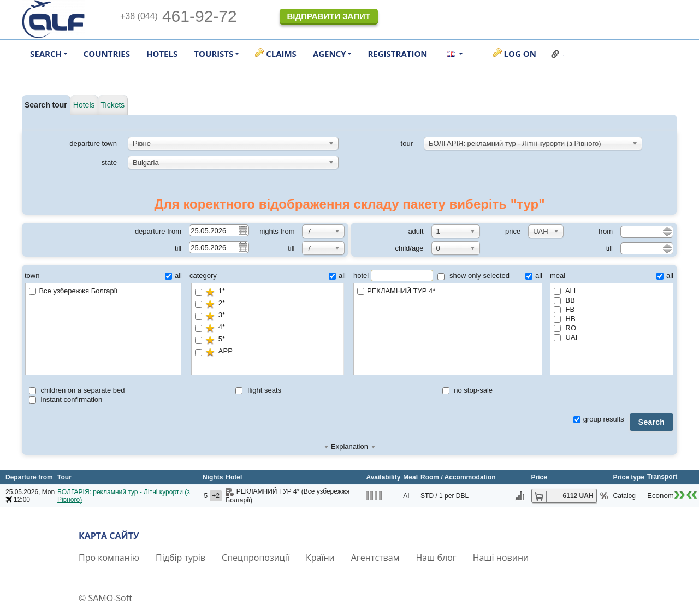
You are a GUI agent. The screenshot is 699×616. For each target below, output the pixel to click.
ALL (566, 291)
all (173, 276)
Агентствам (375, 558)
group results (599, 419)
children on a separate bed (77, 390)
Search (651, 422)
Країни (320, 558)
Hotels (162, 54)
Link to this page (555, 54)
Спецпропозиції (256, 558)
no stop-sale (467, 390)
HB (565, 319)
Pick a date (242, 230)
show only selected (473, 276)
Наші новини (501, 558)
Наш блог (436, 558)
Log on (520, 54)
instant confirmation (66, 399)
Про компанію (109, 558)
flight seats (258, 390)
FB (564, 309)
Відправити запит (328, 16)
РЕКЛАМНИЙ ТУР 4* (448, 291)
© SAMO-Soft (105, 598)
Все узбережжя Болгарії (73, 291)
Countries (107, 54)
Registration (397, 54)
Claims (281, 54)
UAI (565, 337)
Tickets (113, 105)
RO (565, 328)
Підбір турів (180, 558)
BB (564, 300)
